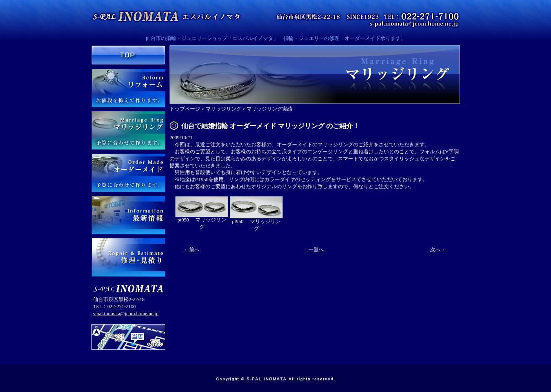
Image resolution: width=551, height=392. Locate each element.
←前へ (192, 250)
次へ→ (438, 250)
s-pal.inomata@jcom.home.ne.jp (126, 314)
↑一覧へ (315, 250)
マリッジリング (224, 109)
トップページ (185, 109)
